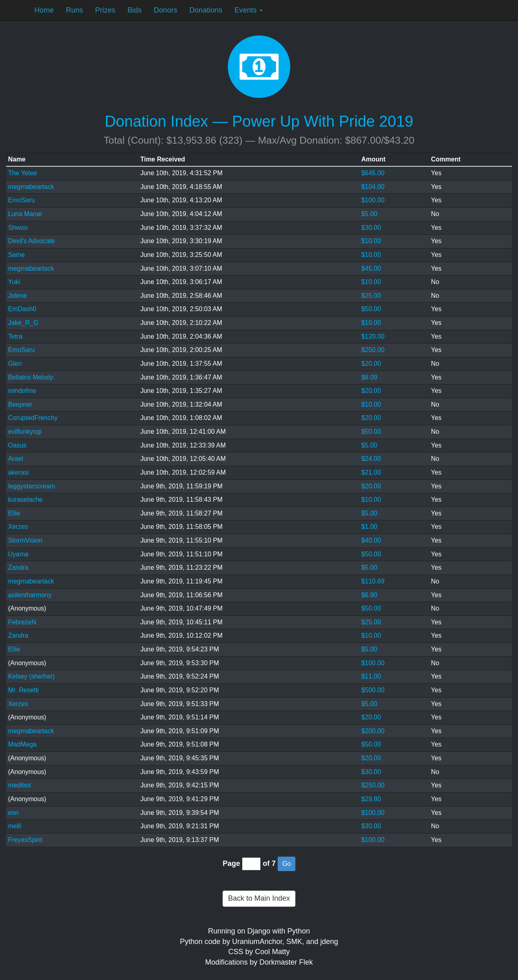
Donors (166, 10)
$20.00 (371, 364)
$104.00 (373, 187)
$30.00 (371, 228)
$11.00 (371, 676)
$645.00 (373, 173)
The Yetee (22, 173)
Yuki (14, 282)
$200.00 (373, 731)
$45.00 (371, 268)
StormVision (25, 540)
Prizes (105, 10)
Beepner (20, 404)
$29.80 (371, 799)
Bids (135, 10)
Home (44, 10)
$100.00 (373, 200)
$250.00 (373, 350)
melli (15, 826)
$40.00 (371, 540)
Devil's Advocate (32, 241)
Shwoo (18, 228)
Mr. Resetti (23, 690)
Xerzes (18, 527)
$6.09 (369, 377)
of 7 (269, 863)
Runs (74, 10)
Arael (16, 459)
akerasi (18, 472)
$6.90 (369, 595)
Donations (206, 10)
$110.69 (373, 581)
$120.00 (373, 336)
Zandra (18, 567)
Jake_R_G (23, 323)
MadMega (22, 744)
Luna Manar (25, 214)
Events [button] (248, 10)
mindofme (22, 391)
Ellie (14, 513)
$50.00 (371, 309)
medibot (19, 785)
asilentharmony (30, 595)
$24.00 (371, 459)
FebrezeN (22, 622)
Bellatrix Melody (31, 377)
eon (13, 813)
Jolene (18, 296)
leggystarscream (32, 486)
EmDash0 (22, 309)
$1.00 (369, 527)
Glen (15, 364)
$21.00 (371, 472)
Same (16, 255)
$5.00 (369, 214)
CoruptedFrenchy (33, 418)
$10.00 (371, 241)
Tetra (15, 336)
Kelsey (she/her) (31, 676)
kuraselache (25, 500)
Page (231, 863)
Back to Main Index (259, 898)
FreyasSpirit (25, 840)
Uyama (18, 554)
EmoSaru (21, 200)
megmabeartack (31, 187)
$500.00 (373, 690)
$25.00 (371, 296)
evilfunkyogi (25, 432)
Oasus (17, 445)
